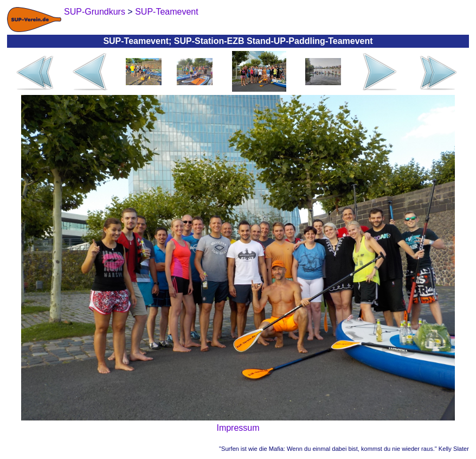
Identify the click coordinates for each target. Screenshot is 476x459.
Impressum (238, 428)
